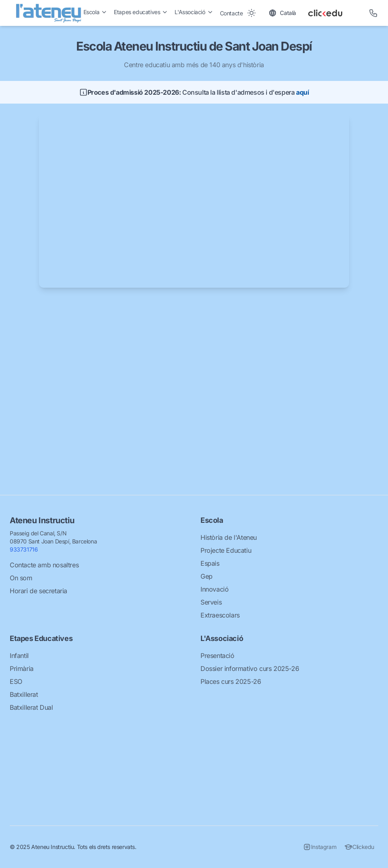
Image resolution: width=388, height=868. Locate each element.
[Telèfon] (373, 13)
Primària (22, 669)
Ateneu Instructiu (42, 520)
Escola (96, 12)
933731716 (24, 549)
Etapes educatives (141, 12)
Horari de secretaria (38, 591)
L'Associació (194, 12)
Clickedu (359, 847)
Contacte (231, 13)
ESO (16, 681)
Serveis (211, 602)
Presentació (217, 656)
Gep (207, 576)
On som (21, 578)
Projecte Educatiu (226, 550)
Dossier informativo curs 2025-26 (250, 669)
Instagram (320, 847)
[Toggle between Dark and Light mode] (252, 13)
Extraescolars (220, 615)
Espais (210, 563)
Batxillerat (24, 694)
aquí (302, 92)
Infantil (19, 656)
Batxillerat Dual (31, 707)
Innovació (214, 589)
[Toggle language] (282, 13)
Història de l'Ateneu (229, 537)
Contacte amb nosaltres (44, 565)
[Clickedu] (333, 13)
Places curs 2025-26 (231, 681)
